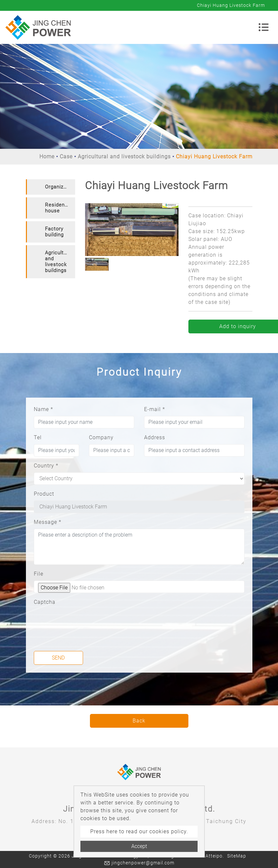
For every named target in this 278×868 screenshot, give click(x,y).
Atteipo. (215, 856)
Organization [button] (60, 187)
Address (155, 437)
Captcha (45, 602)
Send (58, 658)
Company (101, 437)
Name (43, 409)
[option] (132, 229)
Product (44, 494)
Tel (38, 437)
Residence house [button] (58, 208)
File (39, 574)
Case (66, 157)
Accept (139, 846)
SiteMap (237, 856)
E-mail (155, 409)
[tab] (51, 187)
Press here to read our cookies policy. (139, 831)
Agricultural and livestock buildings (124, 157)
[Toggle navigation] (264, 27)
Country (46, 466)
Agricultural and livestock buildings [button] (59, 262)
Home (47, 157)
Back (139, 721)
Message (48, 522)
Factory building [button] (54, 232)
